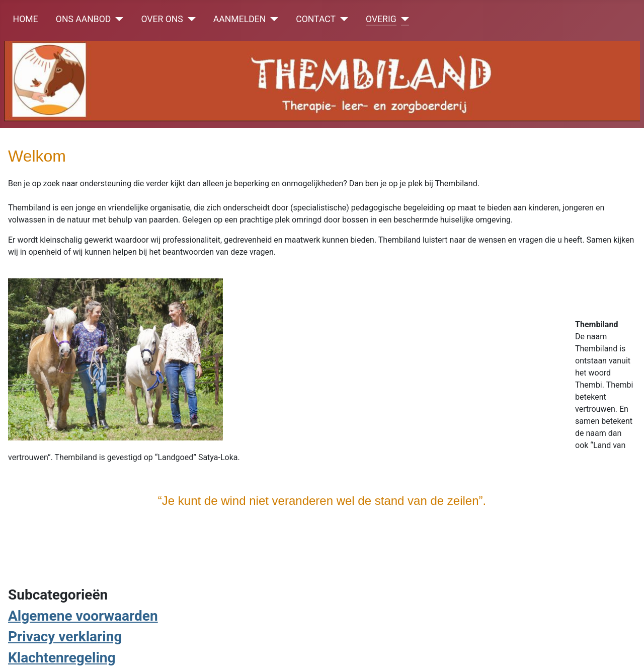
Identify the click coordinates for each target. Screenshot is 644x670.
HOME (26, 19)
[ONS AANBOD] (117, 19)
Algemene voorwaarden (83, 616)
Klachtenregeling (62, 658)
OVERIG (381, 19)
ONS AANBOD (84, 19)
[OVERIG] (403, 19)
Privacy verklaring (65, 637)
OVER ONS (162, 19)
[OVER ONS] (189, 19)
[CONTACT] (342, 19)
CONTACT (316, 19)
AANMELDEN (239, 19)
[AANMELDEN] (272, 19)
